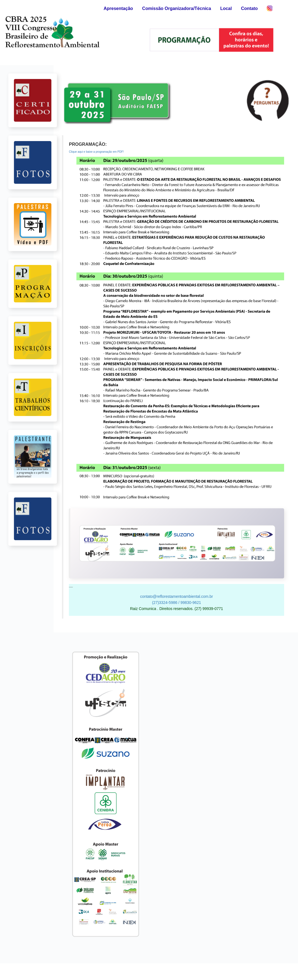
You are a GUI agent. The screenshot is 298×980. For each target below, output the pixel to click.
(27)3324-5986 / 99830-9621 (176, 603)
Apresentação (118, 8)
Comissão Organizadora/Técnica (177, 8)
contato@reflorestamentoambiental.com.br (177, 596)
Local (226, 8)
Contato (249, 8)
